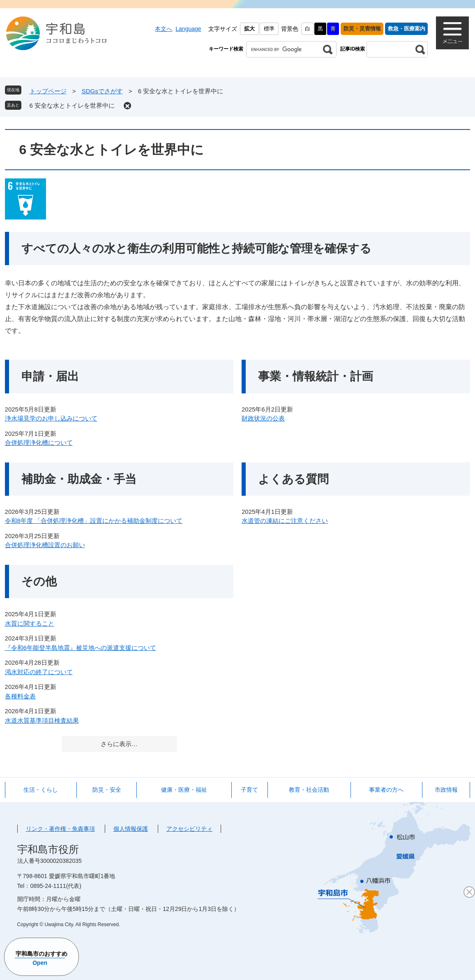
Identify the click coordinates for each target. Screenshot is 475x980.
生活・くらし (41, 790)
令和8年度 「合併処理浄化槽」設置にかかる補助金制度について (94, 521)
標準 (269, 29)
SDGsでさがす (102, 91)
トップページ (48, 91)
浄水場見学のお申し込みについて (51, 418)
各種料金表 (20, 696)
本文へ (164, 29)
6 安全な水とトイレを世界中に (72, 105)
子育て (249, 790)
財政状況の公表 (263, 418)
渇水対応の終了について (39, 672)
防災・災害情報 (362, 29)
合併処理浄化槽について (39, 443)
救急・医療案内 (407, 29)
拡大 (249, 29)
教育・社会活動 (309, 790)
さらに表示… (119, 744)
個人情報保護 (131, 829)
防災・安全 (107, 790)
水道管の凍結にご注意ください (285, 521)
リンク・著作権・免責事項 (60, 829)
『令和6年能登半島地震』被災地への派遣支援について (81, 648)
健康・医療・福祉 (184, 790)
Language (188, 29)
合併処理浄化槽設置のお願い (45, 545)
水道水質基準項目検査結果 (42, 720)
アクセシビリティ (189, 829)
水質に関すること (30, 623)
